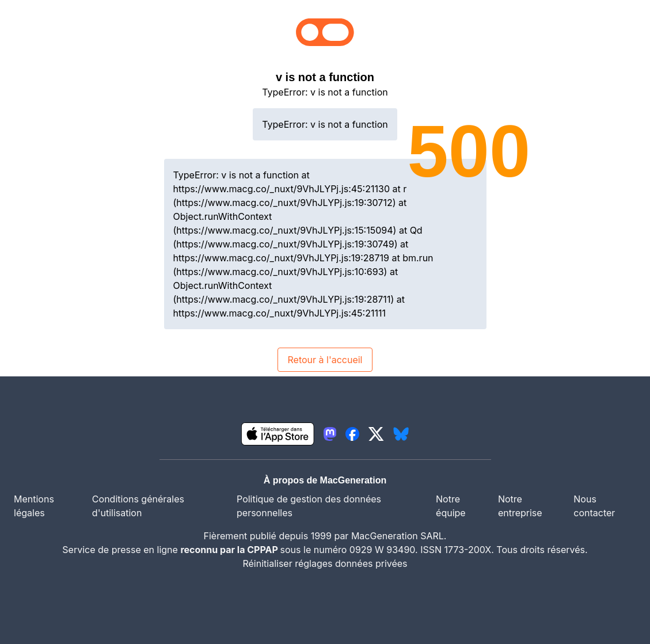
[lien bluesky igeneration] (401, 434)
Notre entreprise (520, 506)
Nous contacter (594, 506)
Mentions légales (34, 506)
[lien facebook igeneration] (352, 434)
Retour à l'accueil (325, 360)
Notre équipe (451, 506)
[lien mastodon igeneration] (330, 434)
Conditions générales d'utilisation (138, 506)
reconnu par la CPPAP (230, 550)
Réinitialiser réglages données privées (325, 563)
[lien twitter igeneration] (376, 434)
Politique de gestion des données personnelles (309, 506)
